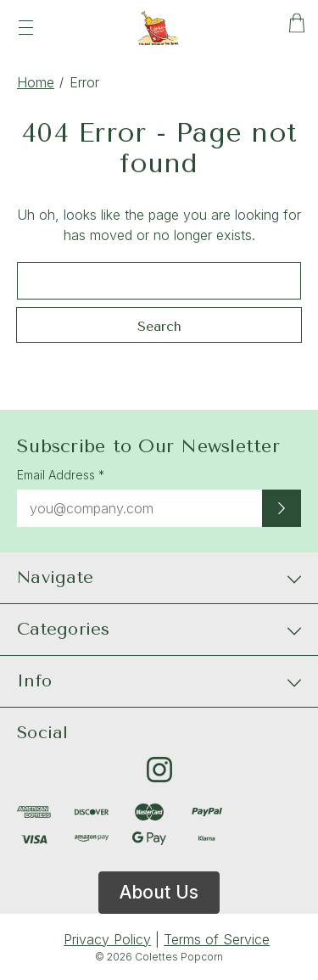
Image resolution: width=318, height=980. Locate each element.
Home (36, 82)
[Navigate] (159, 578)
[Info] (159, 681)
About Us (159, 892)
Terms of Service (217, 939)
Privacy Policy (107, 939)
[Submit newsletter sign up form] (282, 508)
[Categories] (159, 630)
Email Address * (61, 475)
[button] (159, 893)
